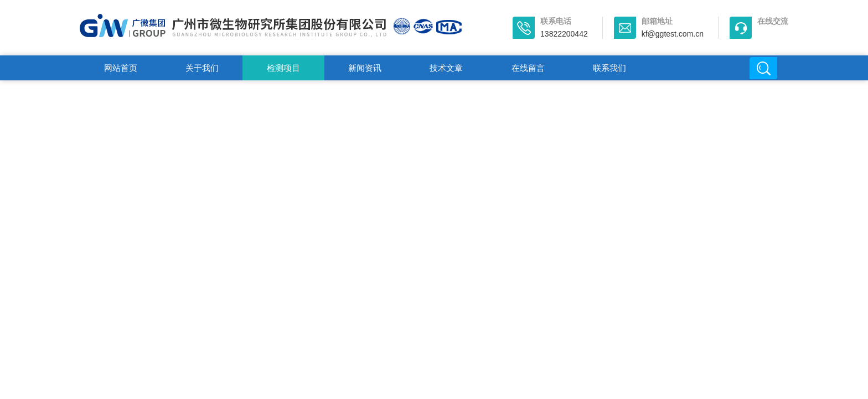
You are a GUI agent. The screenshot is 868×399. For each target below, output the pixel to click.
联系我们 (609, 68)
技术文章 (446, 68)
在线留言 (528, 68)
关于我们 (202, 68)
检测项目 (283, 68)
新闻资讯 (365, 68)
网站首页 (121, 68)
